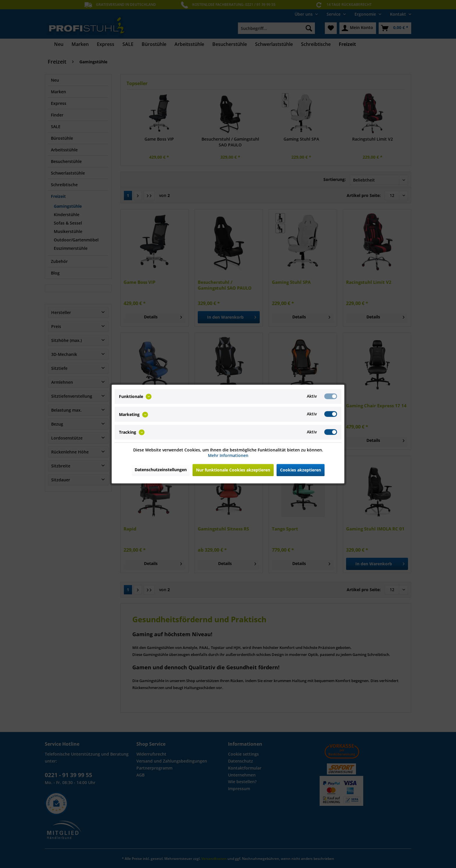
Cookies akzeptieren (301, 470)
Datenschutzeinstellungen (161, 470)
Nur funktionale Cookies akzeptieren (233, 470)
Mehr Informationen (228, 455)
